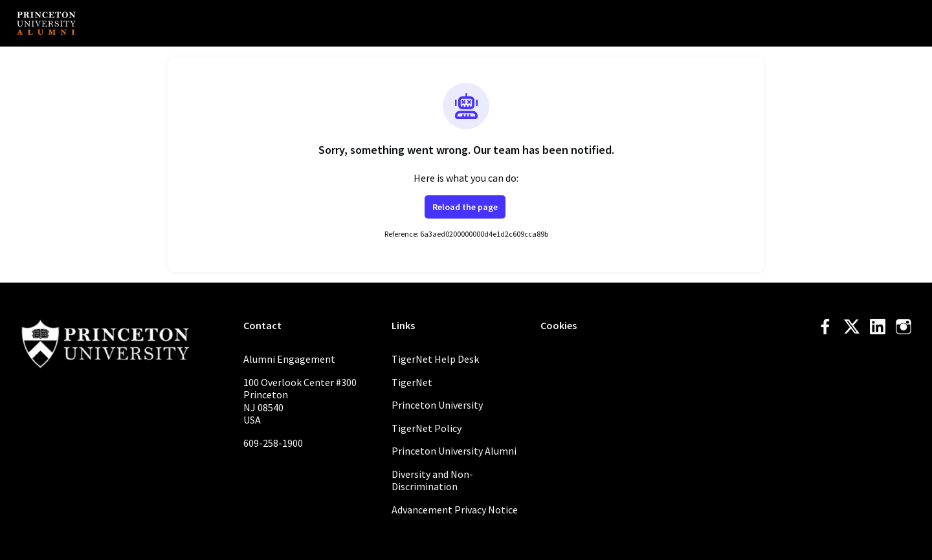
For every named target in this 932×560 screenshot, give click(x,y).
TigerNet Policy (427, 428)
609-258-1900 (273, 443)
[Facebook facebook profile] (826, 327)
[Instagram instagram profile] (904, 327)
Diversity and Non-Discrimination (432, 480)
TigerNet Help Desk (435, 359)
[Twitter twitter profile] (852, 329)
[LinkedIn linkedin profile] (878, 327)
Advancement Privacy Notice (455, 510)
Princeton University (437, 405)
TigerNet (412, 382)
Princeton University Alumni (454, 451)
